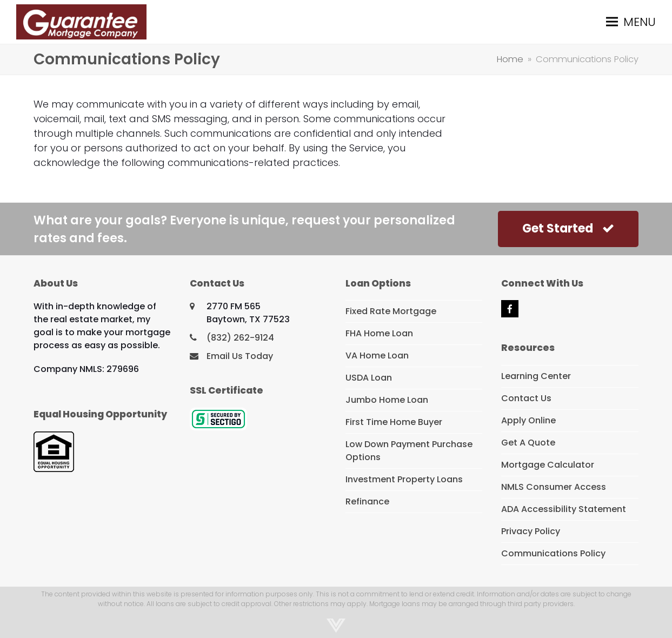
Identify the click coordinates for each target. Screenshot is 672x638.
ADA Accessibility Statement (564, 509)
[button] (631, 22)
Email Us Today (240, 356)
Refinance (367, 501)
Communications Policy (553, 553)
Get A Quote (528, 443)
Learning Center (536, 376)
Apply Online (528, 420)
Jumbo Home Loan (387, 400)
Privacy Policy (531, 531)
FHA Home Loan (379, 333)
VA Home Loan (377, 355)
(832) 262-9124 (240, 338)
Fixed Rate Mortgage (391, 311)
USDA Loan (369, 378)
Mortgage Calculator (548, 465)
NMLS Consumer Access (554, 487)
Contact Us (526, 398)
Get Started (568, 228)
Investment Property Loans (404, 479)
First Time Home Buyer (394, 422)
